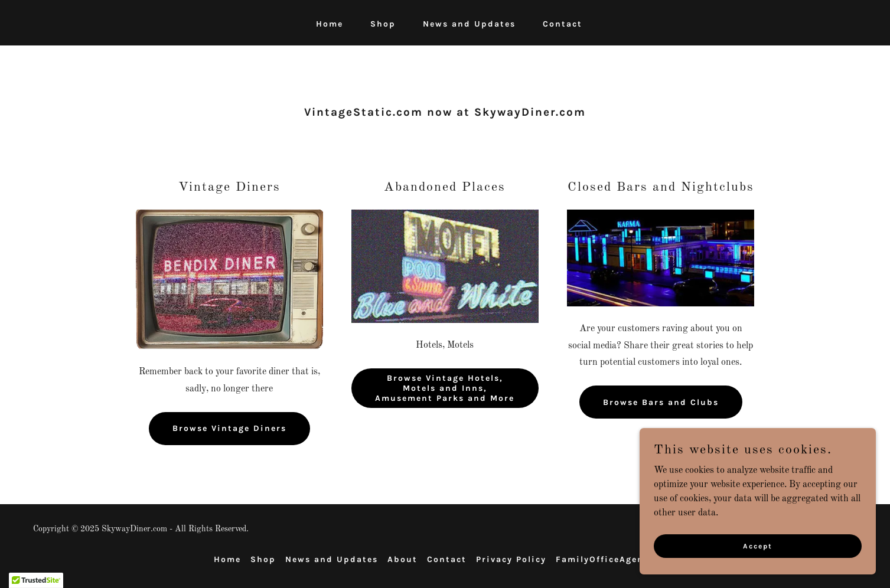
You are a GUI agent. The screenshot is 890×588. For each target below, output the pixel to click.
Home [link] (330, 24)
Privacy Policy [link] (511, 559)
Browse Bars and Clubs (661, 402)
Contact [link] (563, 24)
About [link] (402, 559)
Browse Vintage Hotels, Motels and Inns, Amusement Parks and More (445, 388)
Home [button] (227, 559)
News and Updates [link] (469, 24)
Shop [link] (383, 24)
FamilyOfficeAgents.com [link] (616, 559)
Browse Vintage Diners (229, 428)
